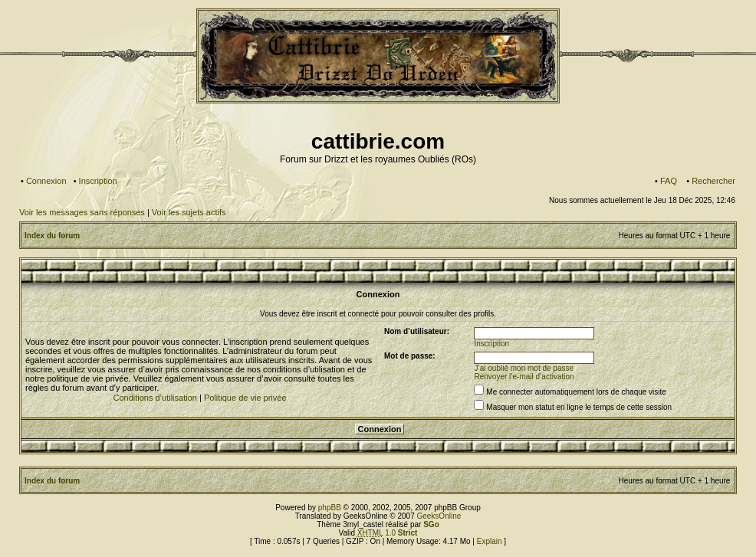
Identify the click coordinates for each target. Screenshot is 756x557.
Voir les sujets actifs (189, 212)
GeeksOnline (439, 516)
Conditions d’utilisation (154, 398)
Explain (490, 541)
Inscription (98, 181)
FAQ (669, 181)
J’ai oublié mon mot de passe (524, 368)
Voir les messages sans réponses (82, 212)
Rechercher (713, 181)
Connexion (46, 181)
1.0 (388, 533)
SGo (431, 524)
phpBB (330, 508)
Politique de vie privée (245, 398)
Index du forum (52, 236)
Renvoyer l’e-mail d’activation (524, 377)
